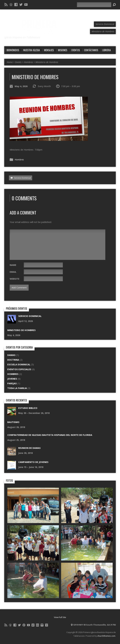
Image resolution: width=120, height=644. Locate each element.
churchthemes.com (106, 636)
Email (13, 272)
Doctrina (13, 360)
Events (18, 62)
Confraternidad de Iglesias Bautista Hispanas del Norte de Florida (50, 435)
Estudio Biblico (28, 408)
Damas (11, 355)
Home (10, 62)
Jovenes (12, 379)
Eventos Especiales (19, 369)
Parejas (12, 383)
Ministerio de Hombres (47, 62)
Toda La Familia (17, 388)
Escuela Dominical (19, 364)
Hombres (28, 62)
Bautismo (13, 422)
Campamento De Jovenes (33, 462)
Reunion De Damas (29, 448)
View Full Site (60, 617)
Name (13, 265)
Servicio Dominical (21, 178)
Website (15, 279)
